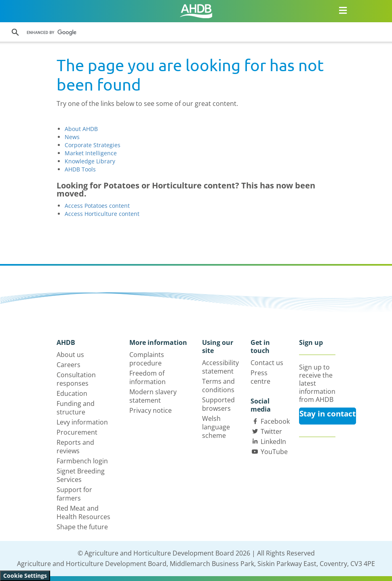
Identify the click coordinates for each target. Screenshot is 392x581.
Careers (68, 365)
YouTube (274, 452)
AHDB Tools (80, 169)
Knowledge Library (90, 161)
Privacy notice (151, 410)
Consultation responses (76, 379)
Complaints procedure (147, 359)
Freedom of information (148, 377)
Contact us (267, 363)
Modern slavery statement (153, 396)
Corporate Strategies (93, 145)
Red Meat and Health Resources (83, 512)
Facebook (275, 421)
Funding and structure (76, 408)
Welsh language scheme (216, 427)
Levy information (82, 422)
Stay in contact (328, 414)
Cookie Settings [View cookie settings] (25, 576)
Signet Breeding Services (81, 475)
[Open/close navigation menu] (343, 10)
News (72, 137)
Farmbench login (82, 461)
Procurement (77, 432)
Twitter (271, 431)
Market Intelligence (91, 153)
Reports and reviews (75, 447)
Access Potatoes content (97, 206)
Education (72, 393)
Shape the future (82, 527)
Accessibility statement (220, 367)
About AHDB (81, 129)
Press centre (260, 377)
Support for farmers (74, 494)
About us (70, 355)
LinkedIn (273, 442)
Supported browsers (218, 404)
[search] (133, 32)
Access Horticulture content (102, 214)
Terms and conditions (218, 386)
